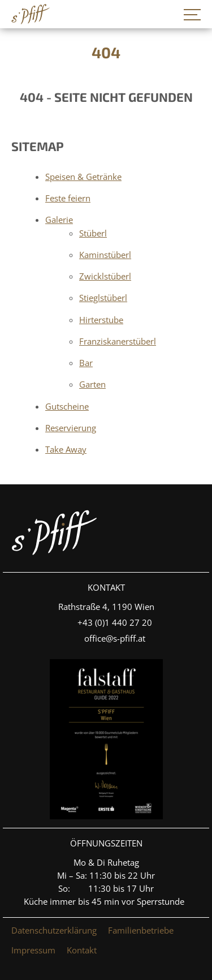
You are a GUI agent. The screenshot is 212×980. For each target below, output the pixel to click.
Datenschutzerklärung (54, 930)
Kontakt (82, 950)
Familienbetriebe (141, 930)
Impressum (33, 950)
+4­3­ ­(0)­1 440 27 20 (115, 622)
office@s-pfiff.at (115, 638)
